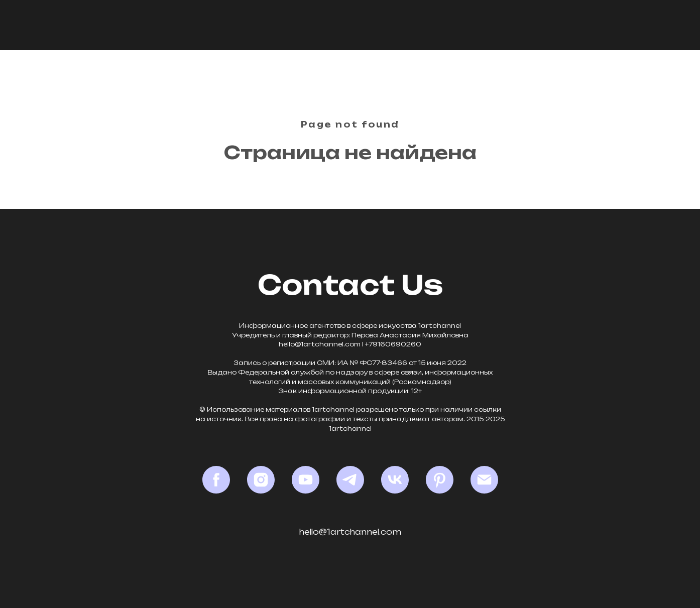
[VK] (395, 480)
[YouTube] (306, 480)
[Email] (484, 480)
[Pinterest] (440, 480)
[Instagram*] (261, 480)
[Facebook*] (216, 480)
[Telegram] (350, 480)
